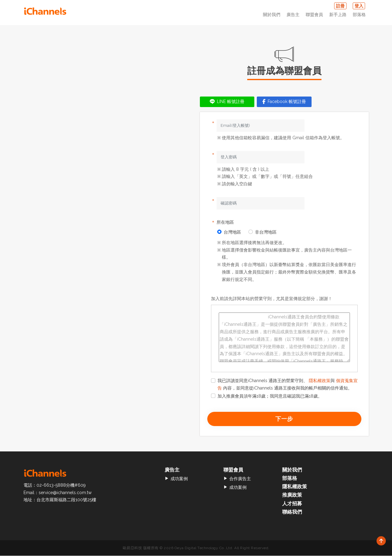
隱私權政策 (320, 381)
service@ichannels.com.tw (65, 493)
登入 (359, 6)
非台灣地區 (263, 232)
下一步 (284, 419)
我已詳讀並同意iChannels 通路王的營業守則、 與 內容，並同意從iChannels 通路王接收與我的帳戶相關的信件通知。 (284, 384)
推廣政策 (292, 495)
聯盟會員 (314, 15)
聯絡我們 (292, 512)
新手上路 (338, 15)
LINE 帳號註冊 (227, 101)
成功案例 (176, 479)
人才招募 (292, 504)
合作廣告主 (237, 479)
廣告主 (293, 15)
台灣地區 (229, 232)
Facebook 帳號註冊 (284, 101)
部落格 (359, 15)
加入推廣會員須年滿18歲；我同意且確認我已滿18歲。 (267, 396)
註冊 (340, 6)
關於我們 (272, 15)
